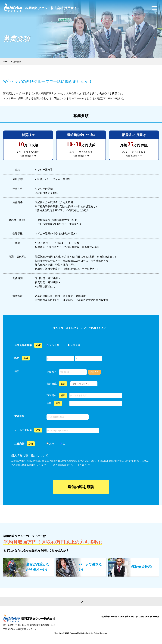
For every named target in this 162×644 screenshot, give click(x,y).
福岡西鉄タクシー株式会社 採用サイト (53, 8)
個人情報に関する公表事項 (147, 617)
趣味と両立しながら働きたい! (38, 567)
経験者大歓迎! (142, 567)
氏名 (17, 358)
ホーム (6, 62)
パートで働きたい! (90, 567)
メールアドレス (23, 430)
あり (51, 444)
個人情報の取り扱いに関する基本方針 (118, 617)
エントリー (55, 345)
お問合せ (75, 345)
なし (65, 444)
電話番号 (19, 416)
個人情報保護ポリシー (64, 465)
